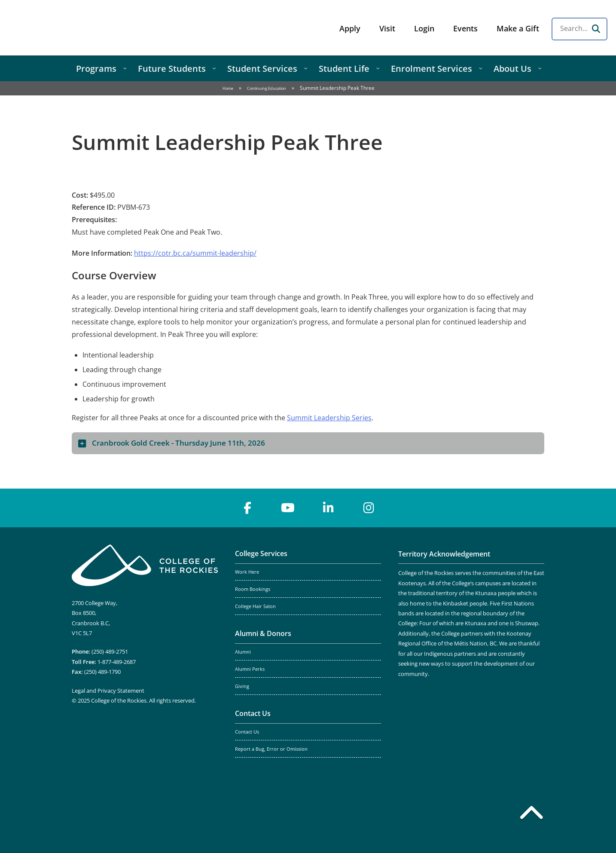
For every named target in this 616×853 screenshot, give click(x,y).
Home (228, 88)
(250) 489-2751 (110, 651)
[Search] (596, 29)
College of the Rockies (76, 28)
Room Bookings (253, 589)
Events (465, 28)
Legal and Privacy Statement (108, 691)
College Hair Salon (255, 606)
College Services (261, 553)
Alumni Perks (250, 669)
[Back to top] (531, 814)
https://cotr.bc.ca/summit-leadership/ (195, 253)
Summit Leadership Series (329, 418)
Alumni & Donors (263, 633)
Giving (242, 686)
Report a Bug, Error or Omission (271, 749)
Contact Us (253, 713)
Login (424, 28)
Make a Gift (518, 28)
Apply (350, 28)
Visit (387, 28)
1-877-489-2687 (117, 662)
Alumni (243, 652)
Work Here (247, 572)
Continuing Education (267, 88)
